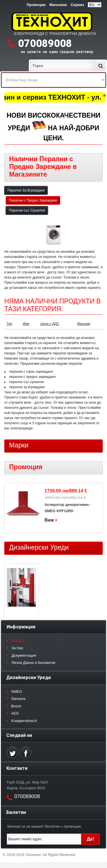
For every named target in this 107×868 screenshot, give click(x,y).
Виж (49, 520)
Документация (24, 655)
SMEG (17, 692)
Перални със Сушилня (27, 210)
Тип (9, 324)
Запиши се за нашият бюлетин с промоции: (44, 826)
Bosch (16, 706)
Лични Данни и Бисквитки (33, 663)
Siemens (18, 699)
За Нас (17, 648)
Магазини (58, 5)
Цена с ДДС (50, 324)
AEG (15, 713)
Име (26, 324)
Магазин (84, 324)
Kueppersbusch (24, 721)
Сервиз (77, 5)
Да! (90, 839)
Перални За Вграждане (26, 190)
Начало (18, 641)
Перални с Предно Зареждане (33, 200)
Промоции (36, 5)
